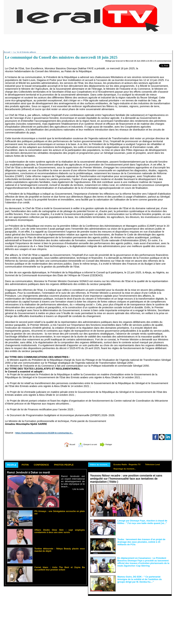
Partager (111, 444)
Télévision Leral (157, 464)
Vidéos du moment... (100, 464)
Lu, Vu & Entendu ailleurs (24, 52)
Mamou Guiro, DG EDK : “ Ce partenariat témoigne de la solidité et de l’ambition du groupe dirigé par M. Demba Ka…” (143, 579)
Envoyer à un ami (87, 444)
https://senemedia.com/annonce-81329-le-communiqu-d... (41, 433)
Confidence (46, 465)
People (13, 465)
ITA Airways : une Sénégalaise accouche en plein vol (58, 511)
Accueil (7, 52)
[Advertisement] (88, 42)
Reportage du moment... (127, 469)
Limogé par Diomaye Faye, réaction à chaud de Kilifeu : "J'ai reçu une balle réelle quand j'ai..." (140, 522)
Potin (28, 465)
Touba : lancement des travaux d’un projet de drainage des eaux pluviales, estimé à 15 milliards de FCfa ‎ (143, 541)
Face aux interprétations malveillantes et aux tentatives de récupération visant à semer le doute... (157, 490)
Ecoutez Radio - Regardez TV (130, 464)
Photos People (71, 465)
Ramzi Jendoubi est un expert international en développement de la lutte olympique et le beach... (73, 481)
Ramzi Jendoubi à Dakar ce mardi (28, 473)
